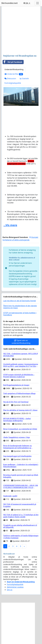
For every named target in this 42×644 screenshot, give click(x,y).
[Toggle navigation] (38, 3)
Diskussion (10, 78)
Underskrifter (14, 74)
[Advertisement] (21, 31)
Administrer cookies (15, 587)
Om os (10, 590)
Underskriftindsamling (14, 69)
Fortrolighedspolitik (13, 83)
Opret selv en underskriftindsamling (21, 342)
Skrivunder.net (9, 3)
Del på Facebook (12, 62)
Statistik (24, 78)
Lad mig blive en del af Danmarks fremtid (20, 301)
